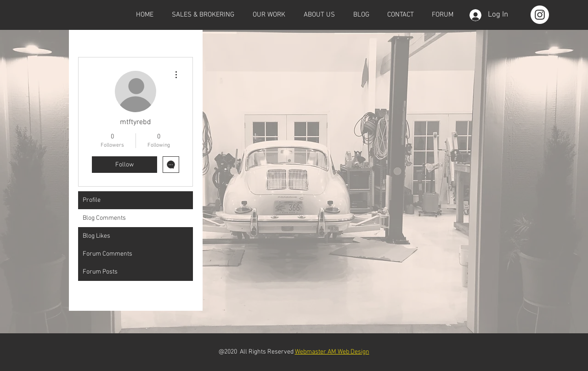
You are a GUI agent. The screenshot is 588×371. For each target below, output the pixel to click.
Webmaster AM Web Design (332, 352)
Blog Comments (104, 218)
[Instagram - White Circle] (540, 15)
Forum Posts (100, 272)
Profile (92, 200)
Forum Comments (107, 254)
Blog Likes (96, 236)
